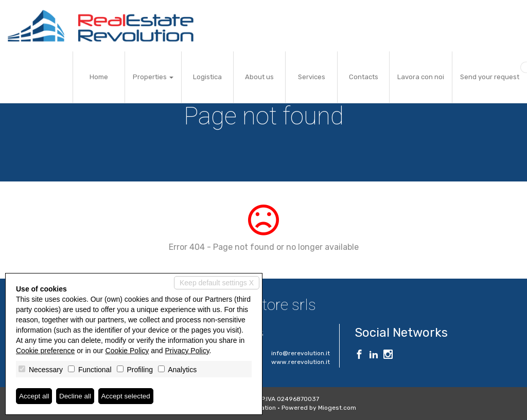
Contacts (364, 77)
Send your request (490, 77)
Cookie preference (45, 351)
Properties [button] (153, 77)
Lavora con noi (421, 77)
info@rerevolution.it (301, 353)
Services (312, 77)
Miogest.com (337, 408)
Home (99, 77)
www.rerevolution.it (301, 362)
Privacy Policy (187, 351)
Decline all (77, 396)
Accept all (35, 396)
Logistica (207, 77)
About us (259, 77)
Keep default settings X (217, 283)
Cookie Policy (127, 351)
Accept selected (129, 396)
